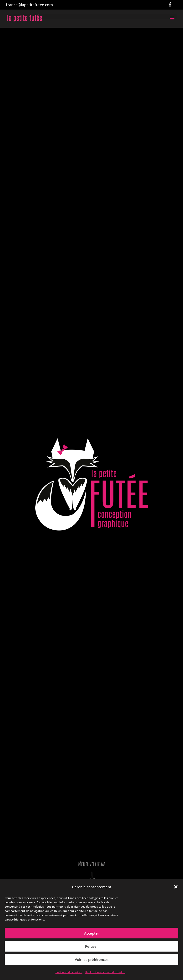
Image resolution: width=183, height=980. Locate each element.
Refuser (91, 946)
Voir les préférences (92, 959)
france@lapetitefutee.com (29, 5)
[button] (176, 887)
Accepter (92, 933)
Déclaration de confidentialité (105, 972)
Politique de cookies (69, 972)
